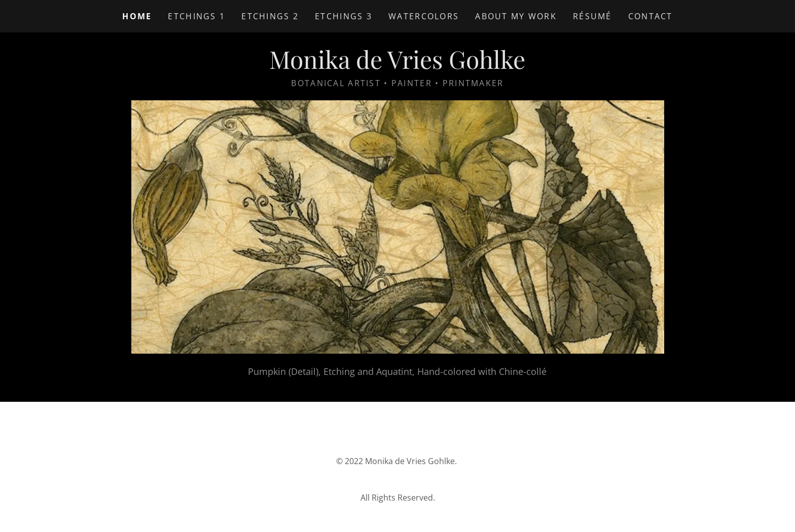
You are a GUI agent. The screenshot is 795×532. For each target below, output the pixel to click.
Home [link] (137, 16)
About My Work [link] (516, 16)
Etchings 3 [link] (344, 16)
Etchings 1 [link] (196, 16)
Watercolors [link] (424, 16)
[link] (397, 65)
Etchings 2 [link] (270, 16)
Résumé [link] (592, 16)
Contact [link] (651, 16)
